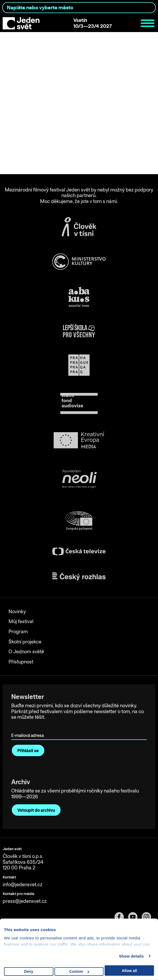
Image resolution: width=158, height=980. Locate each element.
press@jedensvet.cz (25, 901)
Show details (131, 956)
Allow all (129, 971)
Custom (79, 971)
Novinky (17, 612)
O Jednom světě (26, 652)
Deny (29, 971)
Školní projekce (25, 642)
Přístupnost (21, 662)
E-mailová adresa (29, 728)
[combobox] (79, 8)
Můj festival (21, 621)
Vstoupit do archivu (36, 810)
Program (18, 632)
